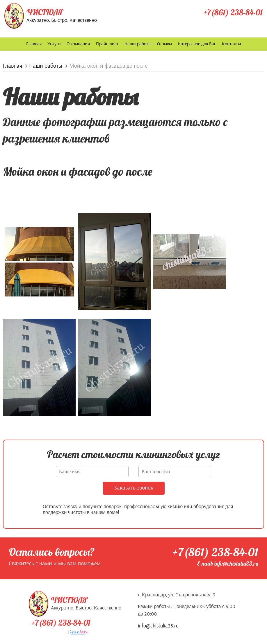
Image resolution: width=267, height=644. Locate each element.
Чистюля (45, 12)
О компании (78, 44)
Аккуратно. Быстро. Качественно (62, 20)
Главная (34, 44)
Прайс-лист (107, 44)
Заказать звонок (134, 487)
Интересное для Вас (197, 44)
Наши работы (138, 44)
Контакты (231, 44)
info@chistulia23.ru (158, 625)
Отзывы (164, 44)
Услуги (54, 44)
